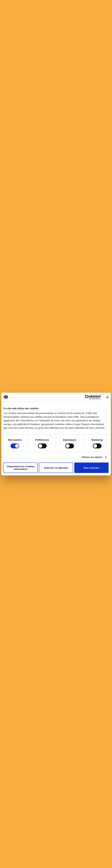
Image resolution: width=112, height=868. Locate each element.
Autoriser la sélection (56, 468)
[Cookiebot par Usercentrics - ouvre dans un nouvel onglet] (87, 397)
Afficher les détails (92, 457)
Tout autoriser (91, 468)
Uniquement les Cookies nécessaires (21, 468)
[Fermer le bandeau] (107, 397)
